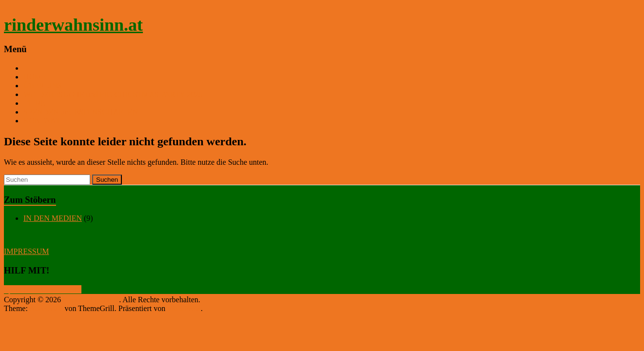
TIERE (34, 103)
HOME (35, 77)
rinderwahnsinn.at (73, 25)
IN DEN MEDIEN (53, 218)
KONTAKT (42, 121)
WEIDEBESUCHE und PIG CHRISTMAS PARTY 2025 (113, 94)
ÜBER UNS (43, 86)
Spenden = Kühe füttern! (43, 289)
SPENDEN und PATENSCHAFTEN (81, 112)
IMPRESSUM (26, 251)
